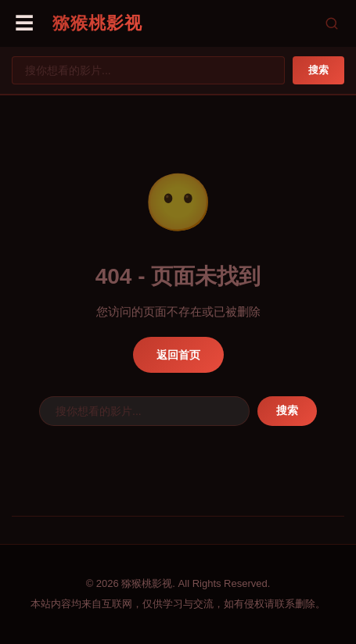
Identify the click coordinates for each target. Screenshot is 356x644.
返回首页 (178, 355)
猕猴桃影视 (97, 23)
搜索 (318, 70)
